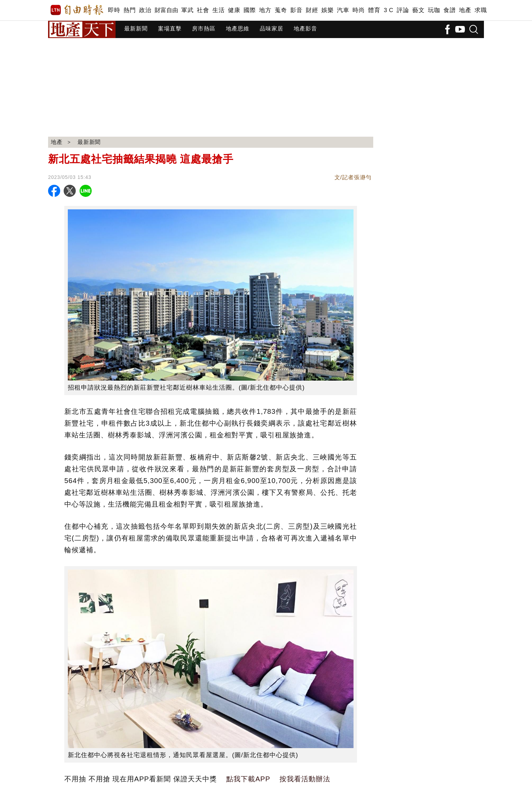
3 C (388, 10)
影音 (296, 10)
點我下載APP (248, 779)
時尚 (359, 10)
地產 (465, 10)
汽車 (343, 10)
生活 (218, 10)
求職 (481, 10)
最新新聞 (136, 29)
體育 (374, 10)
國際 (250, 10)
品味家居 (272, 29)
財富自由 (166, 10)
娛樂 (327, 10)
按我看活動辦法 (305, 779)
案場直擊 (170, 29)
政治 (145, 10)
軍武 (187, 10)
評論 (403, 10)
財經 (312, 10)
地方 (265, 10)
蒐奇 (281, 10)
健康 (234, 10)
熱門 (130, 10)
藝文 (418, 10)
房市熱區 (204, 29)
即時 (114, 10)
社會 (203, 10)
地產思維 (238, 29)
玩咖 (434, 10)
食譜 (450, 10)
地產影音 (305, 29)
